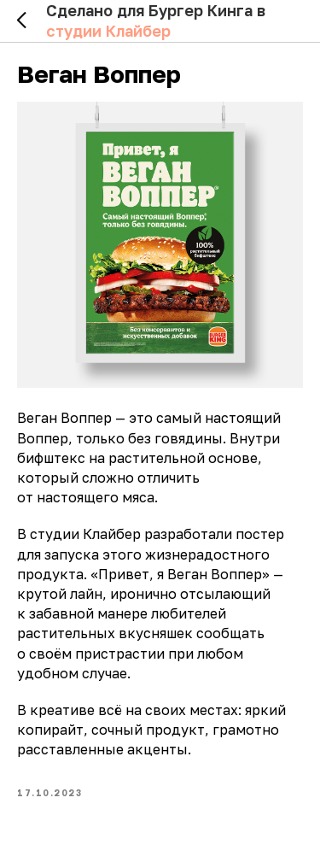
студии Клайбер (108, 31)
